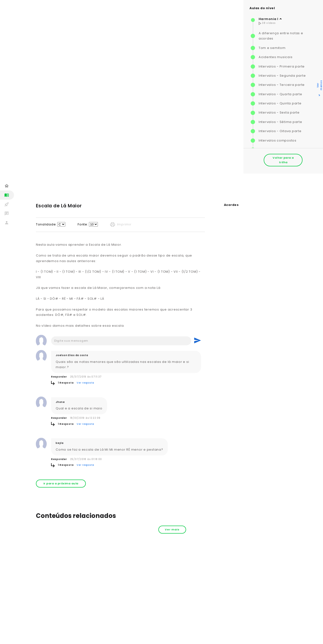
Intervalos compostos (278, 140)
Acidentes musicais (276, 57)
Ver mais (172, 529)
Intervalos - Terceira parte (282, 85)
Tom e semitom (272, 48)
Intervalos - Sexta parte (279, 112)
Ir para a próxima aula (61, 483)
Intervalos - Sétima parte (280, 122)
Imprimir (121, 224)
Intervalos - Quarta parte (280, 94)
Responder (59, 377)
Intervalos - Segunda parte (282, 76)
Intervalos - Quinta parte (280, 103)
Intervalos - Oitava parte (280, 131)
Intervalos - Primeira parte (282, 66)
